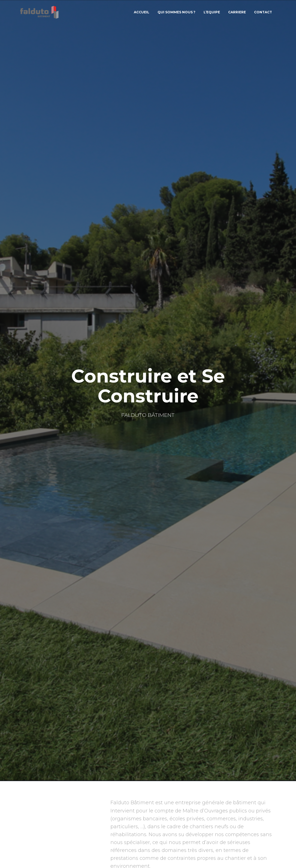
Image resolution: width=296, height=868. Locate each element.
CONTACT (263, 13)
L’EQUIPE (212, 13)
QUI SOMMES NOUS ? (176, 13)
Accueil (142, 13)
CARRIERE (237, 13)
